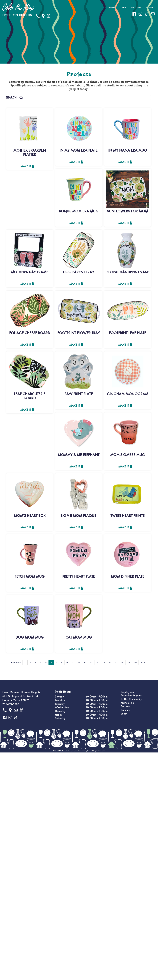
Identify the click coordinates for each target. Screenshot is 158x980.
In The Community (131, 701)
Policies (125, 711)
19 (129, 664)
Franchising (127, 704)
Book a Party (136, 7)
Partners (126, 708)
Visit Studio (112, 7)
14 (98, 664)
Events (123, 7)
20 (135, 664)
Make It (27, 167)
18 (122, 664)
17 (116, 664)
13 (91, 664)
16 (110, 664)
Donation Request (131, 697)
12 (85, 664)
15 (104, 664)
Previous (16, 664)
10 (73, 664)
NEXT (144, 664)
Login (124, 715)
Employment (128, 694)
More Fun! (149, 7)
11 (79, 664)
